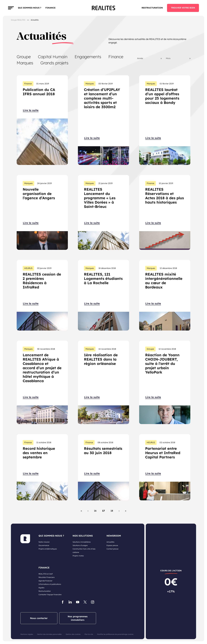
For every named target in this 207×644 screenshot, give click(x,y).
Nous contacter (39, 618)
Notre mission (44, 542)
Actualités (110, 542)
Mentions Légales (27, 634)
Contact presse (112, 549)
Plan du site (89, 634)
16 (95, 511)
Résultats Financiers (47, 577)
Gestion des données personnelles (49, 634)
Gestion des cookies (73, 634)
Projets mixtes (78, 556)
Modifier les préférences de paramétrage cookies (115, 634)
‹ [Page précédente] (88, 511)
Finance (116, 57)
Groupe (24, 57)
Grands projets (54, 63)
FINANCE (50, 8)
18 (112, 511)
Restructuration (152, 8)
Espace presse (112, 545)
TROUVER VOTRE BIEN (183, 8)
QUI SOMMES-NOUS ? (51, 536)
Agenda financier (45, 581)
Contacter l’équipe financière (50, 595)
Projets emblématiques (48, 549)
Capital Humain (53, 57)
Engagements (88, 57)
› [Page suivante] (119, 511)
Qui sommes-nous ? (30, 8)
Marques (25, 63)
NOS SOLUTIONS (83, 536)
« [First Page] (81, 511)
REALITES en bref (46, 574)
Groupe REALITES (18, 20)
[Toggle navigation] (11, 8)
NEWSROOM (114, 536)
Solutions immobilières (82, 542)
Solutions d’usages (80, 545)
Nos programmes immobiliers (78, 618)
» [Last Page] (126, 511)
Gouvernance (44, 545)
